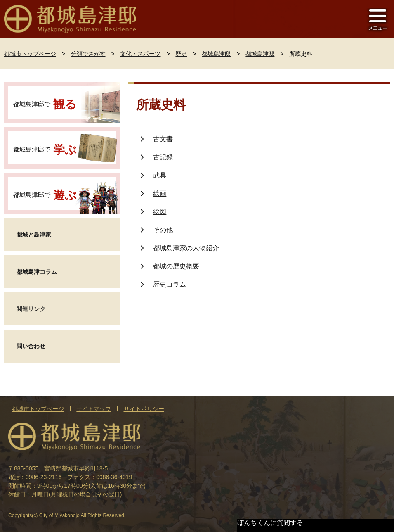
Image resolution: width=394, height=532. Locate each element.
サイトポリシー (144, 409)
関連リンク (31, 309)
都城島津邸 (216, 54)
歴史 (181, 54)
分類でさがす (88, 54)
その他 (163, 230)
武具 (160, 175)
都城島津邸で (45, 104)
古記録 (163, 157)
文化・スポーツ (140, 54)
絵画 (160, 194)
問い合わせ (31, 346)
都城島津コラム (37, 272)
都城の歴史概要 (176, 266)
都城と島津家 (34, 235)
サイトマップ (94, 409)
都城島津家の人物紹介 (186, 248)
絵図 (160, 212)
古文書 (163, 139)
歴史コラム (170, 284)
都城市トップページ (30, 54)
